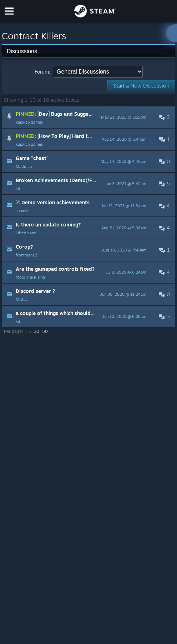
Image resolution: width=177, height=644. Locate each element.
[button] (88, 117)
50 (45, 331)
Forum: (42, 72)
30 (37, 331)
